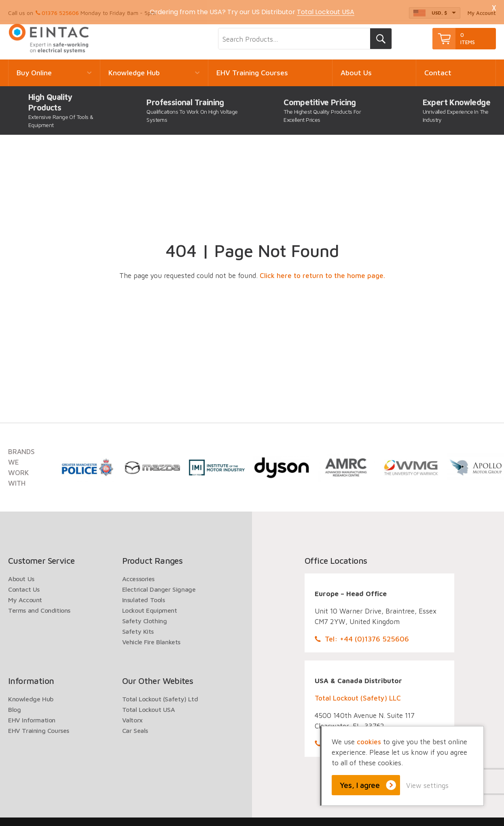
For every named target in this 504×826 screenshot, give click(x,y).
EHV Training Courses (252, 68)
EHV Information (32, 716)
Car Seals (135, 726)
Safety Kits (138, 627)
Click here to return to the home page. (322, 271)
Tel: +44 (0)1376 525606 (367, 634)
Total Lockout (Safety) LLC (358, 694)
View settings (427, 786)
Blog (14, 705)
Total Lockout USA (149, 705)
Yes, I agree (360, 785)
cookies (369, 742)
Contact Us (24, 585)
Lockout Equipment (150, 606)
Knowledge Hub (134, 68)
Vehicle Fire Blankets (151, 637)
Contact (438, 68)
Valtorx (132, 716)
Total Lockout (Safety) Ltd (160, 694)
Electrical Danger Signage (159, 585)
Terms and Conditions (39, 606)
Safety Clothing (145, 616)
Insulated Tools (144, 595)
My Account (25, 595)
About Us (356, 68)
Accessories (139, 574)
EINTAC (49, 34)
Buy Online (34, 68)
